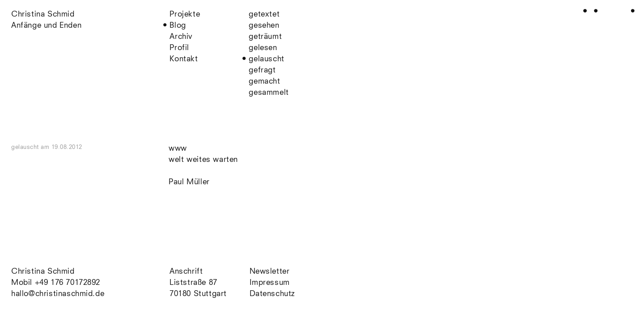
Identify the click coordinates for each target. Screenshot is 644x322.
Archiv (181, 37)
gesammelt (269, 93)
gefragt (262, 70)
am (61, 147)
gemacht (264, 82)
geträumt (265, 37)
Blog (178, 26)
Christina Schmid (43, 272)
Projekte (185, 15)
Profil (179, 48)
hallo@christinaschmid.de (58, 294)
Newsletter (270, 272)
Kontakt (184, 59)
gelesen (263, 48)
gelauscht (266, 59)
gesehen (264, 26)
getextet (264, 15)
